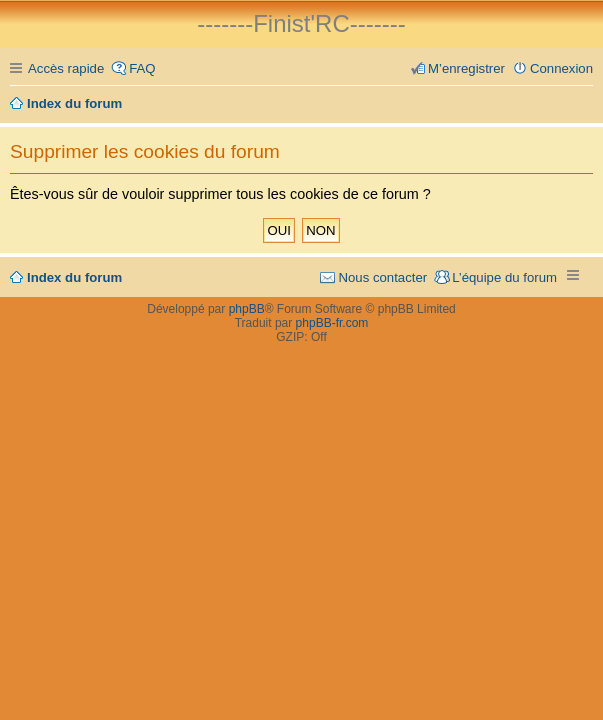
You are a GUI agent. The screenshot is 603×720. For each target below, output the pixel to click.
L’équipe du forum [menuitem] (504, 277)
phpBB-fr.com (332, 323)
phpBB (247, 309)
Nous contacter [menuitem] (382, 277)
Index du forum (74, 277)
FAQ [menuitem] (142, 68)
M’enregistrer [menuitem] (466, 68)
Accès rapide (66, 68)
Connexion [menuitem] (561, 68)
